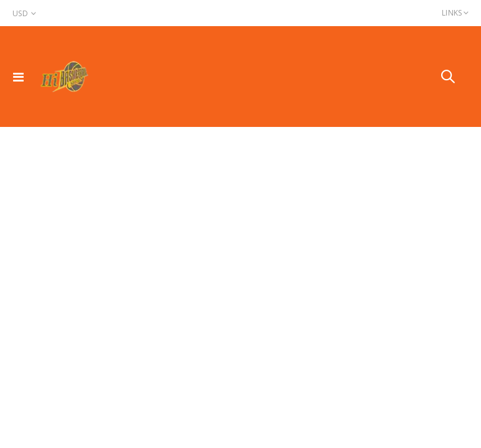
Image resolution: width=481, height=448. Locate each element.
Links (452, 13)
